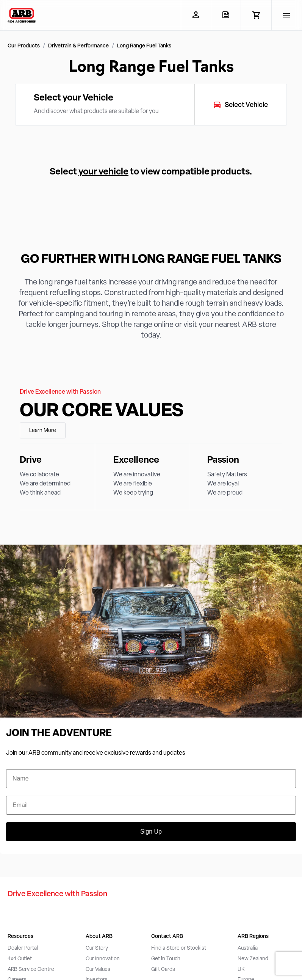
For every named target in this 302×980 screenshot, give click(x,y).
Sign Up (151, 832)
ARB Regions (253, 937)
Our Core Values (102, 411)
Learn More (43, 431)
